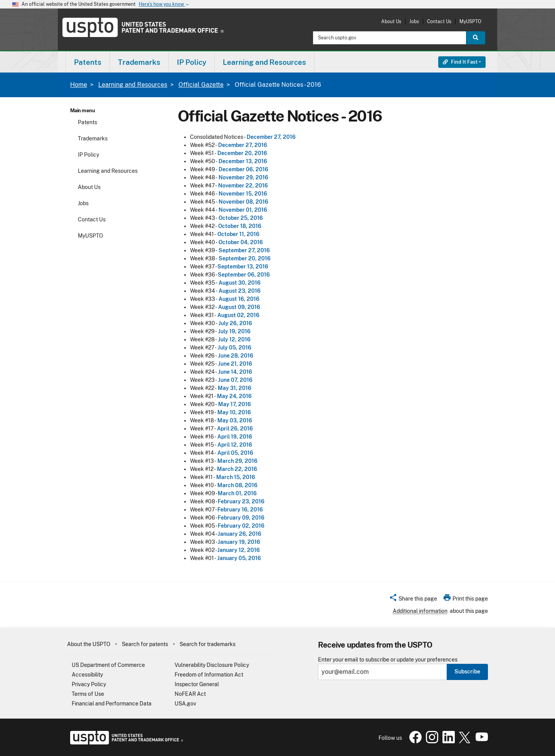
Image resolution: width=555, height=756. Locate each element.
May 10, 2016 (234, 412)
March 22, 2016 (237, 469)
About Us (391, 21)
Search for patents (145, 644)
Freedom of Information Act (209, 675)
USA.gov (185, 704)
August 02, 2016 (238, 315)
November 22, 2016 (243, 186)
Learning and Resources (133, 85)
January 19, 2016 (239, 542)
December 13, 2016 (243, 161)
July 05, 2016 (235, 348)
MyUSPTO (470, 21)
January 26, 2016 (240, 534)
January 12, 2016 (239, 550)
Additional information (420, 611)
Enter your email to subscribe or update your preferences (388, 660)
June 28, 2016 (236, 356)
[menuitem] (88, 62)
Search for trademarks (208, 644)
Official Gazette (201, 85)
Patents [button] (88, 62)
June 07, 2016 (235, 380)
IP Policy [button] (192, 62)
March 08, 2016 (237, 485)
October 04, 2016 (241, 242)
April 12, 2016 (235, 445)
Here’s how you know (164, 4)
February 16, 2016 (240, 510)
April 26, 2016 (235, 429)
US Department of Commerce (108, 665)
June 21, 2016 (235, 364)
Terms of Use (88, 694)
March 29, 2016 (237, 461)
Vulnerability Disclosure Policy (212, 665)
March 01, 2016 (237, 493)
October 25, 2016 (241, 218)
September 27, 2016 (244, 250)
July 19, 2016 (234, 331)
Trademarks (93, 138)
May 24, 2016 (234, 396)
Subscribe (467, 672)
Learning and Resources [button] (264, 62)
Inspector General (197, 684)
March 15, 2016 (236, 477)
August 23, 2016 (240, 291)
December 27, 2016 (271, 137)
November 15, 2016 (243, 194)
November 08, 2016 (243, 202)
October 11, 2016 (238, 234)
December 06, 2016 (243, 169)
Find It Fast (460, 62)
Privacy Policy (89, 684)
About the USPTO (89, 644)
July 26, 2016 (235, 323)
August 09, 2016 (239, 307)
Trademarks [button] (139, 62)
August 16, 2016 (239, 299)
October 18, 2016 (240, 226)
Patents (87, 122)
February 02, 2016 (241, 526)
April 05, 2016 (235, 453)
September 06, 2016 (244, 275)
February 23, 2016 (241, 501)
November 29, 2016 (243, 177)
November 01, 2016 (243, 210)
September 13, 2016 (243, 267)
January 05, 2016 (239, 558)
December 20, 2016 (242, 153)
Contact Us (439, 21)
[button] (413, 600)
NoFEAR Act (190, 694)
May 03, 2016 (235, 420)
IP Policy (88, 155)
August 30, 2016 (240, 283)
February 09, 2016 (241, 518)
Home (79, 85)
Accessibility (87, 675)
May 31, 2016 (235, 388)
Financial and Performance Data (112, 704)
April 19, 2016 (235, 437)
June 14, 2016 (235, 372)
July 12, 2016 (234, 339)
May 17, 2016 (235, 404)
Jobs (414, 21)
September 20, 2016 (245, 258)
